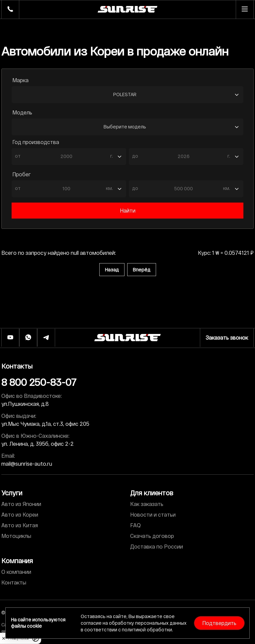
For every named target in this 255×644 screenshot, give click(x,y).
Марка (20, 80)
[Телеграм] (46, 338)
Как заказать (147, 504)
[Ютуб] (10, 338)
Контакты (14, 582)
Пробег (22, 174)
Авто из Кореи (20, 514)
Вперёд (142, 270)
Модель (22, 112)
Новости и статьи (153, 514)
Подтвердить (219, 623)
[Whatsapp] (28, 338)
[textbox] (66, 156)
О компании (16, 572)
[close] (4, 638)
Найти (128, 210)
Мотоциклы (16, 536)
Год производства (36, 142)
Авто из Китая (20, 525)
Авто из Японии (21, 504)
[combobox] (127, 95)
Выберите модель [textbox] (125, 127)
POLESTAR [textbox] (125, 94)
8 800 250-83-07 (39, 382)
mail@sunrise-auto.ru (27, 464)
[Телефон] (10, 9)
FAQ (135, 525)
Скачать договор (152, 536)
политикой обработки (147, 630)
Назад (112, 270)
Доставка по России (157, 546)
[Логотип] (127, 338)
